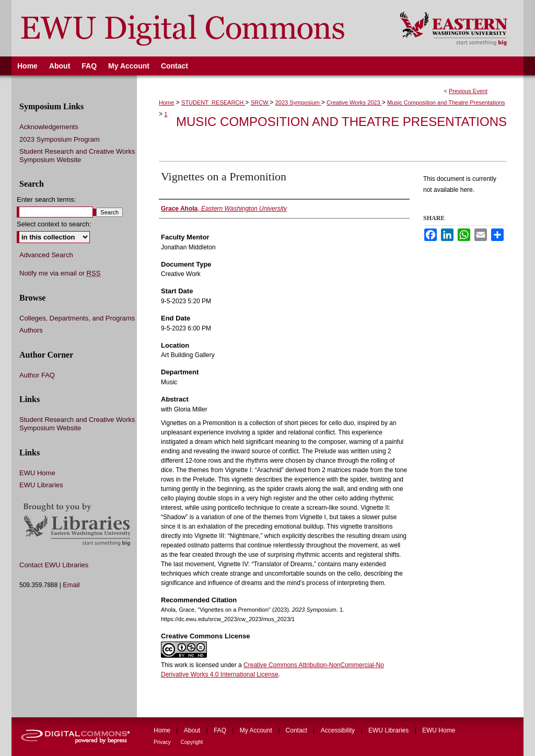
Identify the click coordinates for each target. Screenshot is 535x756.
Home (166, 102)
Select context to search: (54, 224)
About (193, 730)
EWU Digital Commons (199, 28)
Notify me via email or (60, 273)
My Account (257, 730)
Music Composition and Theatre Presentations (446, 102)
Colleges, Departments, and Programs (77, 318)
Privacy (163, 742)
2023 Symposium (298, 102)
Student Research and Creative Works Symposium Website (77, 156)
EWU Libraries (41, 485)
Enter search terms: (46, 199)
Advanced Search (46, 255)
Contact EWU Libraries (54, 565)
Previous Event (468, 91)
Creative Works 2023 (354, 102)
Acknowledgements (49, 127)
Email (71, 585)
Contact (298, 730)
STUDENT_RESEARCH (213, 102)
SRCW (260, 102)
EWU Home (37, 473)
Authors (31, 330)
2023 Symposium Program (60, 139)
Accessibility (339, 730)
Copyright (192, 742)
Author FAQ (37, 375)
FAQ (221, 730)
